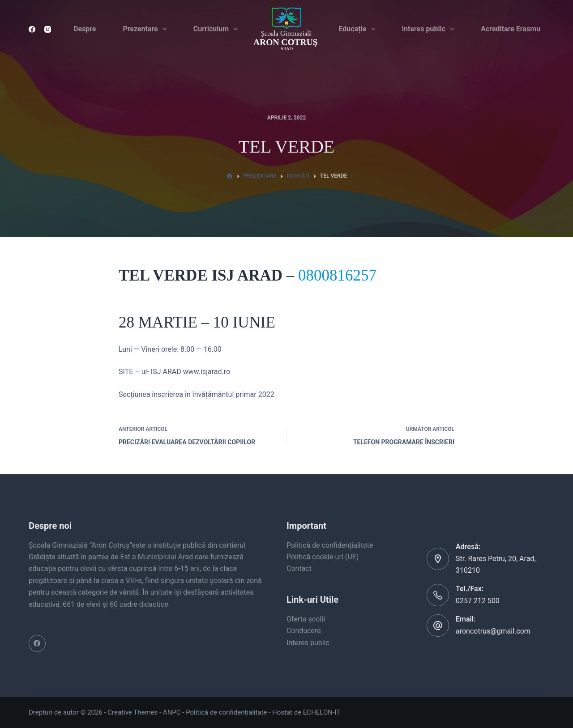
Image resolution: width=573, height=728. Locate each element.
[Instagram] (48, 29)
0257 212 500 (478, 601)
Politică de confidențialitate (330, 545)
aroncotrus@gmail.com (493, 631)
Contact (299, 568)
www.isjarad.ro (207, 372)
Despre (85, 29)
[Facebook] (32, 29)
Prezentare (146, 29)
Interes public (430, 29)
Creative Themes (133, 712)
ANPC (172, 712)
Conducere (304, 631)
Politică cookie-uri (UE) (323, 557)
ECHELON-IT (322, 712)
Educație (358, 29)
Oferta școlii (306, 619)
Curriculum (217, 29)
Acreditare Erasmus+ (514, 29)
